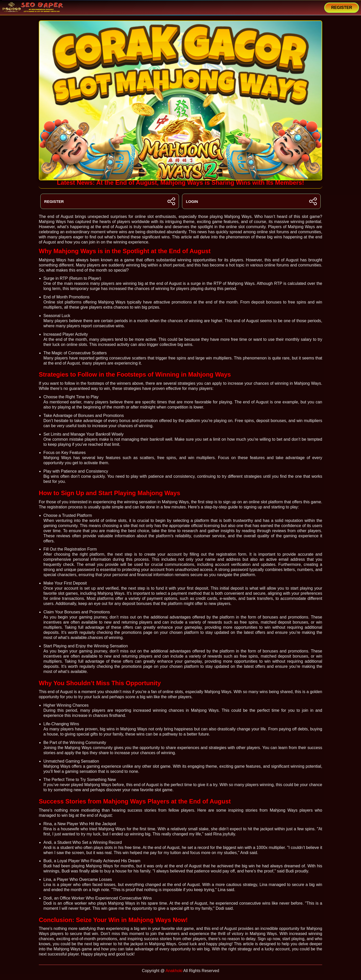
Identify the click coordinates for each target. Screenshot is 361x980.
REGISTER (342, 8)
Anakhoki (174, 971)
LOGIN (251, 201)
